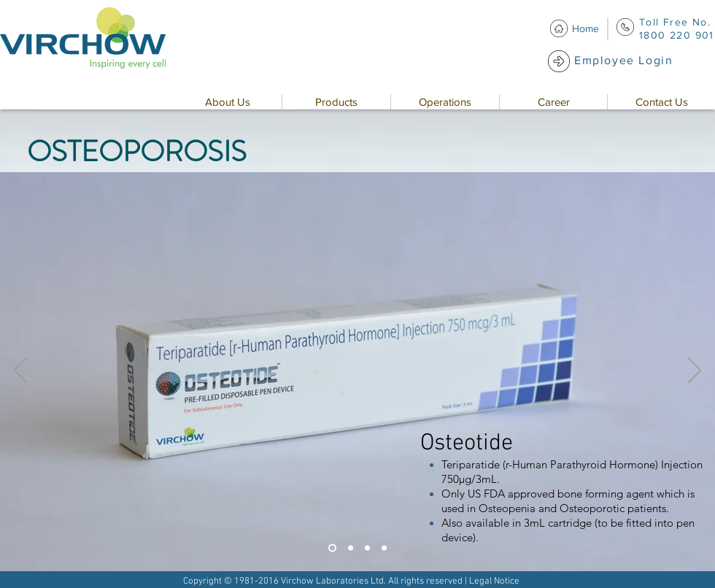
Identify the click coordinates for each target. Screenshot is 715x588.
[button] (227, 102)
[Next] (695, 371)
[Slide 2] (351, 548)
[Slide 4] (384, 548)
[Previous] (20, 371)
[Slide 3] (367, 548)
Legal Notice (494, 581)
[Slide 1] (332, 548)
